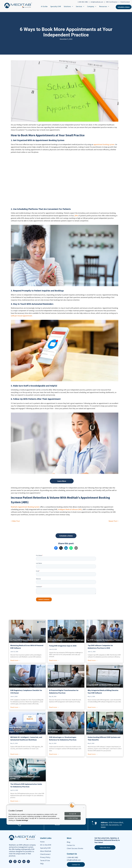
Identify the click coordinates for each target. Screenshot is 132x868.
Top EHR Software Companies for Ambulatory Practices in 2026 (100, 647)
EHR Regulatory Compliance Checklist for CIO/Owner (26, 692)
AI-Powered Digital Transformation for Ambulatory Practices (64, 692)
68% (76, 216)
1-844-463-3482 (83, 2)
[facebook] (11, 862)
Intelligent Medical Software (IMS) (70, 509)
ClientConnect (125, 2)
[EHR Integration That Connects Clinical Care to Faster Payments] (105, 676)
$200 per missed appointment (21, 316)
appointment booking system (104, 144)
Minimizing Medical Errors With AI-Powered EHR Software (27, 647)
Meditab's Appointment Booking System (25, 507)
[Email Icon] (57, 825)
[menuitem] (44, 6)
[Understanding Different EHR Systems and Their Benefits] (105, 723)
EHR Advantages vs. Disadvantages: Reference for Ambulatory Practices (63, 738)
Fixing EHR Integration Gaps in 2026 (63, 646)
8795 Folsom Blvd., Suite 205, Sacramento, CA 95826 (112, 825)
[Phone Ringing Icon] (19, 826)
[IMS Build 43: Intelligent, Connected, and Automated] (27, 723)
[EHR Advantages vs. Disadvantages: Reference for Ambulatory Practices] (66, 723)
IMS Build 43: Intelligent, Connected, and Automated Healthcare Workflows (26, 738)
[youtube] (19, 862)
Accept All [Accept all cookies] (73, 814)
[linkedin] (24, 862)
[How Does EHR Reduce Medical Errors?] (27, 631)
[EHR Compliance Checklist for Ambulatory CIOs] (27, 676)
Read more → (15, 660)
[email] (28, 862)
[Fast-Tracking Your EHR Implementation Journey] (27, 770)
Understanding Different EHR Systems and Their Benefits (104, 738)
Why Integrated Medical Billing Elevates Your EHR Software (103, 692)
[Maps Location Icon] (94, 826)
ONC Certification (112, 2)
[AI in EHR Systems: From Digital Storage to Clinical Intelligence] (66, 676)
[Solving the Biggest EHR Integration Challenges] (66, 631)
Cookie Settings (73, 818)
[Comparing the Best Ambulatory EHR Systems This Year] (105, 631)
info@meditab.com (97, 2)
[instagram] (15, 862)
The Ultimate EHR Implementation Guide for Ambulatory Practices (26, 785)
